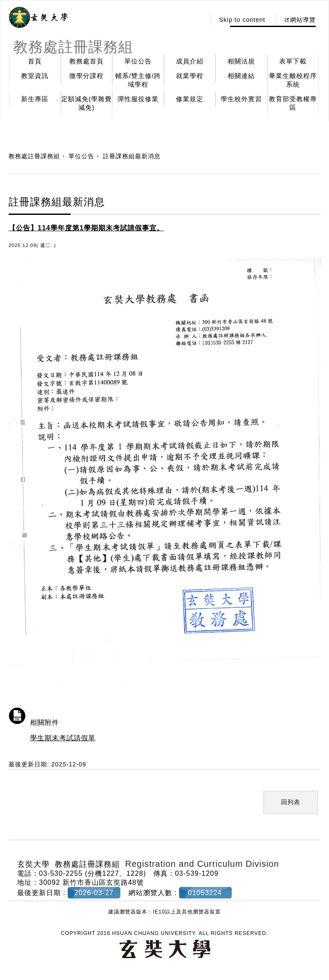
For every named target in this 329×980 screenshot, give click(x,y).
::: (196, 20)
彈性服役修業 (138, 99)
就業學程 (190, 76)
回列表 (291, 802)
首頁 (35, 61)
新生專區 (35, 99)
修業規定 (190, 99)
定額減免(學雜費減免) (87, 103)
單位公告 (138, 61)
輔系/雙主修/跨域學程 (138, 80)
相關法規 (241, 61)
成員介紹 (190, 61)
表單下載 (293, 61)
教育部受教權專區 (293, 103)
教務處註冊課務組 (34, 156)
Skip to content (242, 20)
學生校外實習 (241, 99)
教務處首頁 (87, 61)
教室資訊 (35, 76)
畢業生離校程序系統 (293, 80)
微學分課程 (87, 76)
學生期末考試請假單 (63, 738)
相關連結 (241, 76)
